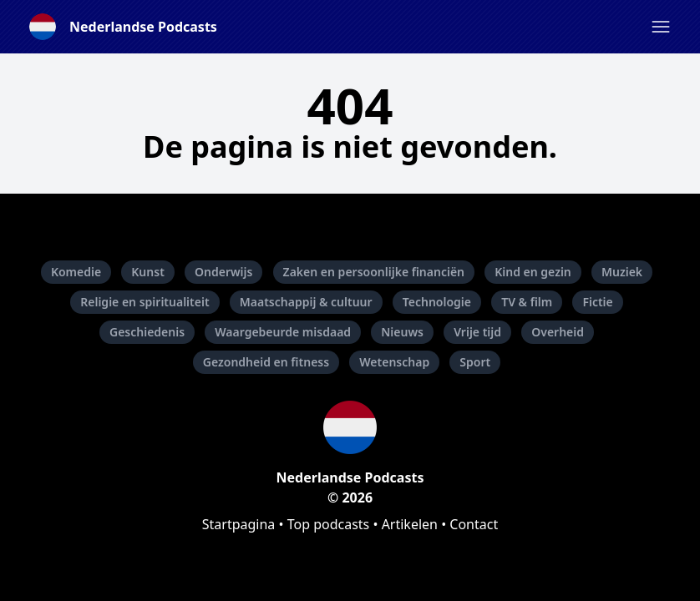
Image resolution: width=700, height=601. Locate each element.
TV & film (527, 302)
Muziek (622, 272)
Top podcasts (329, 524)
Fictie (597, 302)
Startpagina (239, 524)
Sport (475, 362)
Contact (474, 524)
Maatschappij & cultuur (306, 302)
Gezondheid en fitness (266, 362)
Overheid (558, 332)
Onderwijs (223, 272)
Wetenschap (394, 362)
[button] (661, 27)
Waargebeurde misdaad (283, 332)
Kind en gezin (533, 272)
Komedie (76, 272)
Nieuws (402, 332)
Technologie (437, 302)
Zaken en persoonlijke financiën (374, 272)
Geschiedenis (147, 332)
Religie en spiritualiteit (145, 302)
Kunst (148, 272)
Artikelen (410, 524)
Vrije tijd (477, 332)
